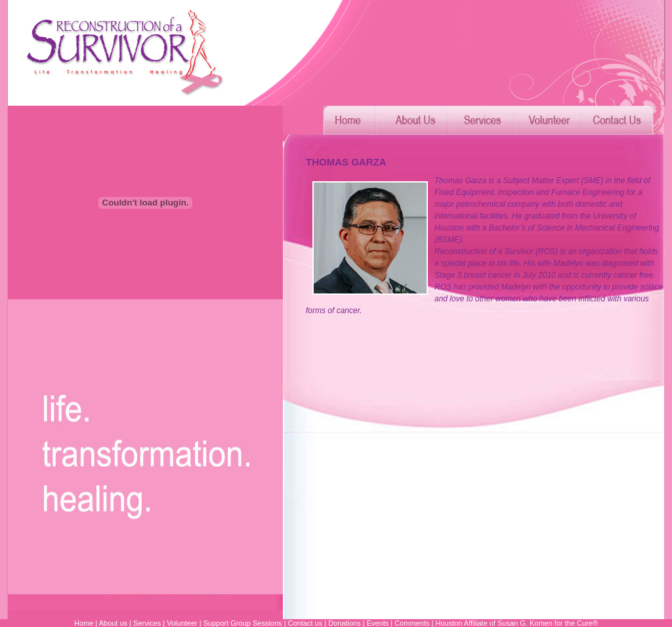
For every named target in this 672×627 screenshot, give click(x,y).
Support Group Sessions (243, 623)
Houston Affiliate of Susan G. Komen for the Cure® (516, 623)
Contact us (305, 623)
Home (84, 623)
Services (147, 623)
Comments (412, 623)
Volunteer (182, 623)
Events (378, 623)
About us (113, 623)
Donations (344, 623)
